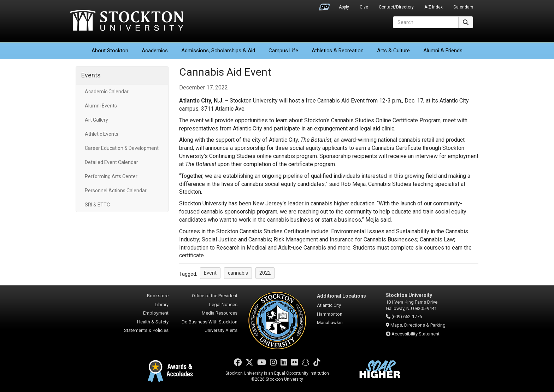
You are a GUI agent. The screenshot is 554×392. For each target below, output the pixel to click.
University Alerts (221, 330)
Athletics (338, 51)
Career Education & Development (122, 148)
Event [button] (210, 273)
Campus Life (283, 51)
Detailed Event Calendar (111, 162)
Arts (393, 51)
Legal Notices (223, 305)
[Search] (426, 22)
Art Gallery (96, 120)
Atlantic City (329, 305)
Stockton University (127, 21)
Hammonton (330, 314)
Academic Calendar (107, 92)
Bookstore (158, 296)
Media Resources (220, 313)
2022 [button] (265, 273)
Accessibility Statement (415, 334)
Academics (155, 51)
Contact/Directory (396, 7)
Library (162, 305)
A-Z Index (434, 7)
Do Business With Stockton (210, 322)
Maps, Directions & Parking (418, 325)
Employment (156, 313)
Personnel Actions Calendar (116, 191)
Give (364, 7)
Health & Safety (153, 322)
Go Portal (324, 5)
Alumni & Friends (443, 51)
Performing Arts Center (111, 176)
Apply (344, 7)
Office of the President (215, 296)
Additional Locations (341, 296)
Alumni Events (101, 106)
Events (91, 75)
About (110, 51)
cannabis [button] (238, 273)
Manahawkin (330, 323)
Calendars (463, 7)
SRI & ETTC (97, 205)
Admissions (218, 51)
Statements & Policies (146, 330)
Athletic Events (102, 134)
